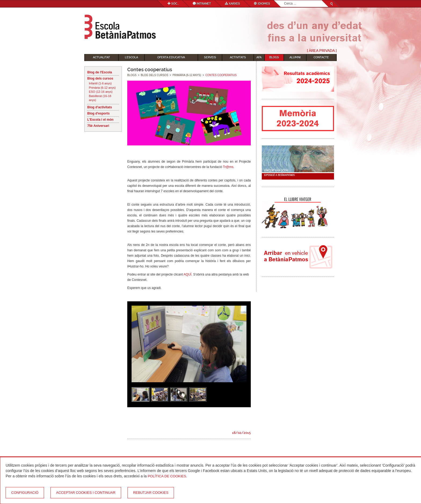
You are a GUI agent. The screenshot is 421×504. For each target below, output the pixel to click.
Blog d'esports (99, 113)
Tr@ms (228, 167)
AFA (259, 57)
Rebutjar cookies (151, 493)
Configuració (25, 493)
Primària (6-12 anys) (102, 88)
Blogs (274, 57)
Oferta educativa (171, 57)
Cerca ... (284, 0)
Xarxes (233, 4)
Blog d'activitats (100, 107)
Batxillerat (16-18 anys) (100, 98)
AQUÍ (187, 274)
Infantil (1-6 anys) (100, 83)
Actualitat (101, 57)
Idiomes (262, 4)
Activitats (238, 57)
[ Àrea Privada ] (322, 51)
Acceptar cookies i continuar (86, 493)
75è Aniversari (98, 126)
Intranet (202, 4)
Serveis (210, 57)
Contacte (321, 57)
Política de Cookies (167, 476)
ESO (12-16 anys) (101, 92)
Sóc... (173, 4)
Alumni (295, 57)
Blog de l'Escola (100, 72)
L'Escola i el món (100, 120)
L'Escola (131, 57)
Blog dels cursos (100, 78)
